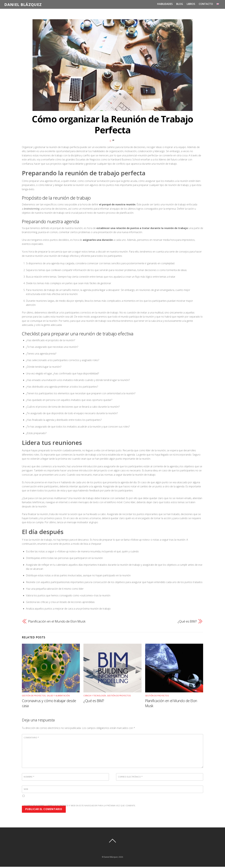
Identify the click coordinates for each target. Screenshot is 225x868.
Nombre (29, 776)
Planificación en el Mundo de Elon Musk (57, 621)
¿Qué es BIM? (187, 621)
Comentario (31, 737)
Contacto (206, 4)
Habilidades (165, 4)
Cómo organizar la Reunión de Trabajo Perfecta (112, 124)
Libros (191, 4)
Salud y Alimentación (58, 695)
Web (26, 789)
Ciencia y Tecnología (95, 695)
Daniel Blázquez (111, 857)
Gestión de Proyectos (34, 695)
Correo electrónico (130, 776)
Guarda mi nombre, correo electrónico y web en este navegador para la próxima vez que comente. (80, 805)
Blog (180, 4)
